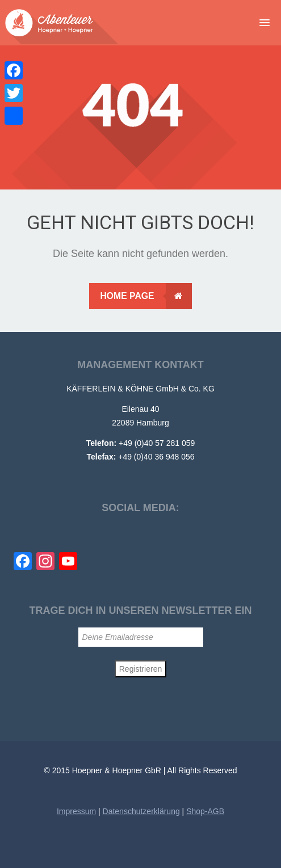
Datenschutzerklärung (141, 811)
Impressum (76, 811)
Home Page (146, 296)
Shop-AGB (205, 811)
